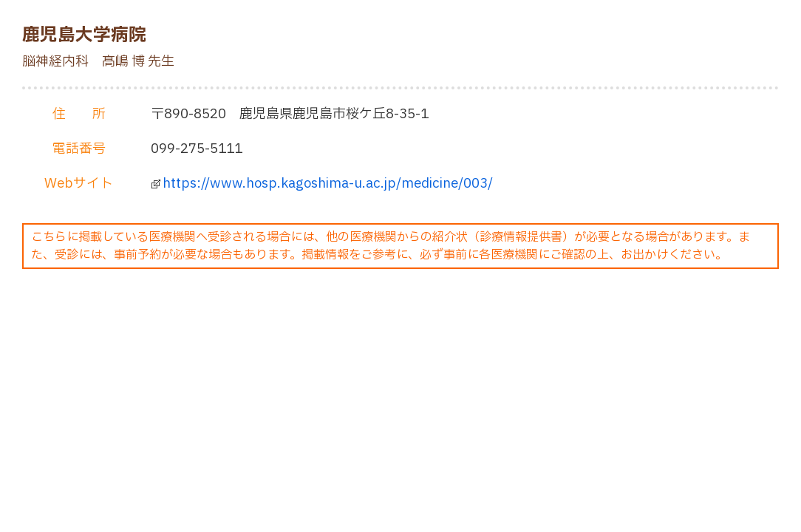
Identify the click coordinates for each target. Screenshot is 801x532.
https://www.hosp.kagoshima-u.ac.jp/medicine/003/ (328, 184)
